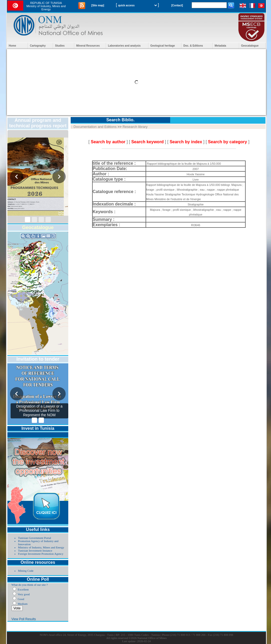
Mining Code (26, 571)
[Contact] (177, 5)
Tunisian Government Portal (35, 538)
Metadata (220, 46)
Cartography (38, 46)
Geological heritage (163, 46)
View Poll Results (24, 619)
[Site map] (98, 5)
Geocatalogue (250, 46)
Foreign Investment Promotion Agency (41, 554)
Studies (60, 46)
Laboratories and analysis (124, 46)
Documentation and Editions (95, 127)
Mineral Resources (88, 46)
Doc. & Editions (193, 46)
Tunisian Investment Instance (35, 551)
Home (12, 46)
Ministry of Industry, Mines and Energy (41, 547)
